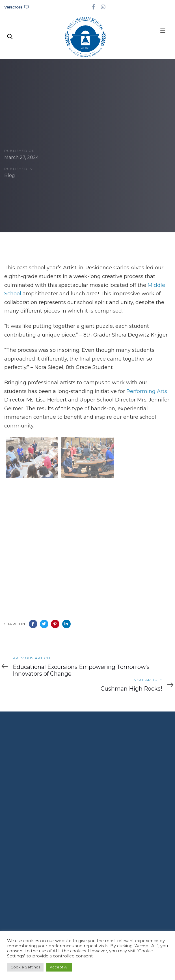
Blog (10, 176)
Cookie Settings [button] (25, 967)
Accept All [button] (59, 967)
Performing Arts (147, 391)
